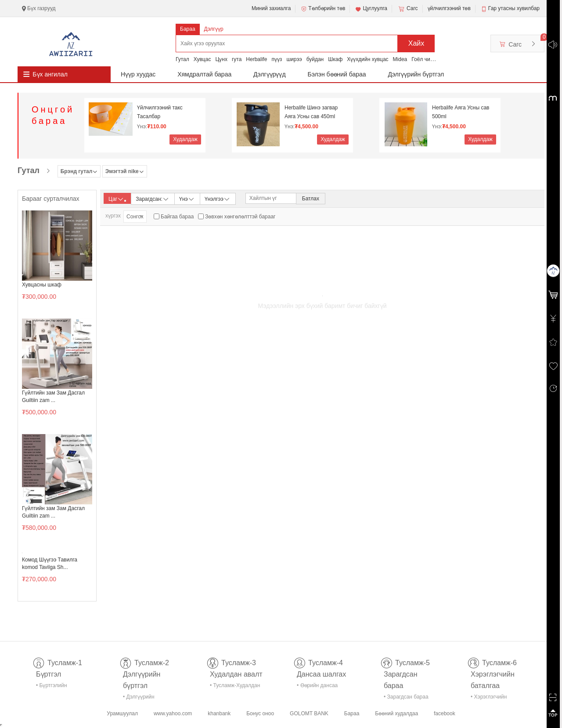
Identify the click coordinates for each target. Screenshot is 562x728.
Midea (400, 59)
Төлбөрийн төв (323, 9)
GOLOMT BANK (309, 714)
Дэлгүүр (214, 29)
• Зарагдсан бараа (406, 697)
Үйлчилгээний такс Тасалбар (160, 112)
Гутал (182, 59)
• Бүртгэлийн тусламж (52, 687)
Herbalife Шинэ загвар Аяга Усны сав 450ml (311, 112)
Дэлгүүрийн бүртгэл (416, 74)
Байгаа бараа (177, 217)
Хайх (416, 43)
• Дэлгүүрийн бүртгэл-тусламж (143, 698)
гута (237, 59)
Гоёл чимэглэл (429, 59)
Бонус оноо (260, 714)
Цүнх (221, 59)
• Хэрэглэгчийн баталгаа (489, 698)
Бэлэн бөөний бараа (337, 74)
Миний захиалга (271, 8)
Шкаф (335, 59)
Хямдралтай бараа (204, 74)
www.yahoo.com (173, 714)
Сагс (407, 9)
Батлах (311, 199)
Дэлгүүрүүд (270, 74)
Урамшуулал (122, 714)
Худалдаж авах (185, 140)
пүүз (277, 59)
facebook (445, 714)
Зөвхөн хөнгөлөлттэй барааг (240, 217)
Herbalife (256, 59)
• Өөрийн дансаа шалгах (317, 687)
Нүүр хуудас (138, 74)
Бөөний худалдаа (396, 714)
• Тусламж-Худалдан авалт (235, 687)
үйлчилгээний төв (449, 8)
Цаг (117, 199)
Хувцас (202, 59)
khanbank (219, 714)
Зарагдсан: (153, 198)
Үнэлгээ (218, 198)
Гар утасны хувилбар (514, 8)
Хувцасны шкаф (42, 285)
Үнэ (187, 198)
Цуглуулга (371, 9)
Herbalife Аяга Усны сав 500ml (461, 112)
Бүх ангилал (50, 74)
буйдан (315, 59)
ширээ (294, 59)
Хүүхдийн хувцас (367, 59)
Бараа (188, 29)
